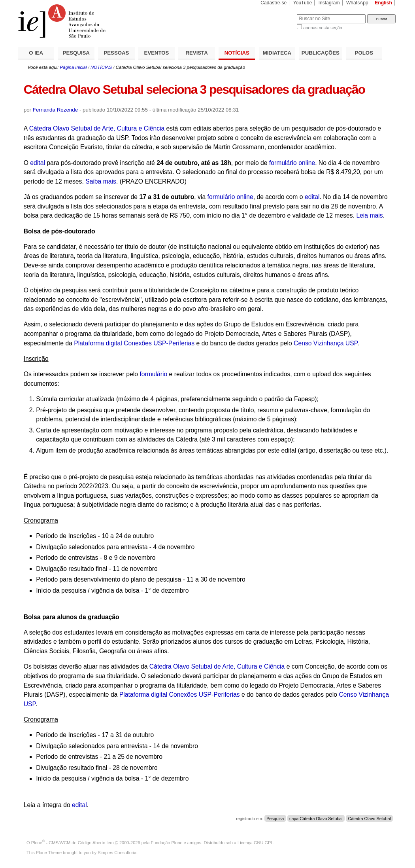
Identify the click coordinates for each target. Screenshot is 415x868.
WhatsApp (357, 3)
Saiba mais (101, 181)
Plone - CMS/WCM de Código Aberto (68, 843)
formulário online (292, 163)
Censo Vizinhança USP (325, 343)
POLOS (364, 53)
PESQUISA (76, 53)
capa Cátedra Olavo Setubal (316, 819)
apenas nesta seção (323, 28)
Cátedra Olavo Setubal (369, 819)
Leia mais (369, 215)
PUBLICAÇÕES (321, 53)
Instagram (329, 3)
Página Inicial (73, 67)
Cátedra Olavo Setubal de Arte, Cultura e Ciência (97, 128)
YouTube (303, 3)
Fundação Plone (167, 843)
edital (38, 163)
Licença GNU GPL (255, 843)
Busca (278, 14)
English (383, 3)
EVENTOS (157, 53)
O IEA (36, 53)
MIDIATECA (277, 53)
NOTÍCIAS (237, 53)
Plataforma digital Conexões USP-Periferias (134, 343)
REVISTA (197, 53)
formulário (153, 374)
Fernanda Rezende (55, 110)
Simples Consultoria (117, 853)
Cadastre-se (274, 3)
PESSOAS (117, 53)
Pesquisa (275, 819)
